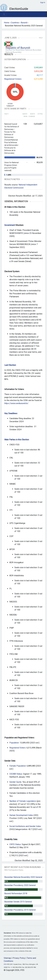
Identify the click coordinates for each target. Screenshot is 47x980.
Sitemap (7, 958)
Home (7, 23)
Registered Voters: (13, 79)
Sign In (43, 2)
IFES (5, 964)
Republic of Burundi (18, 48)
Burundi (24, 23)
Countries (15, 23)
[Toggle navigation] (4, 14)
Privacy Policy (19, 958)
